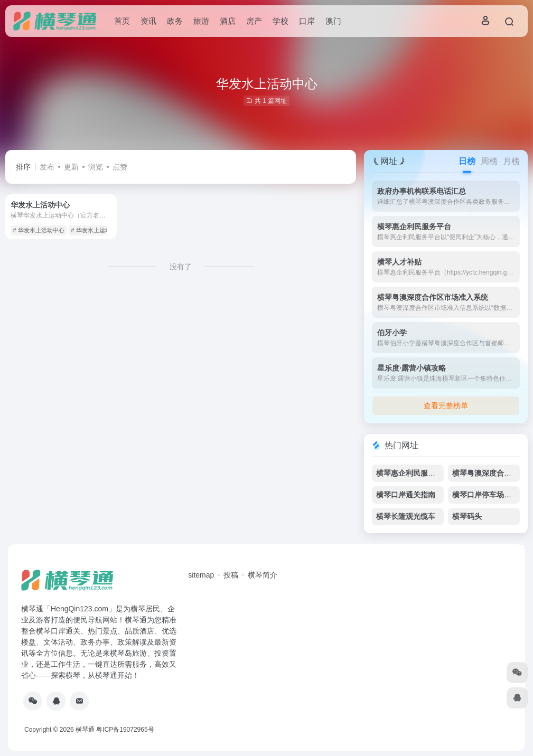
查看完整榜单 (446, 405)
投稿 (231, 575)
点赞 (120, 167)
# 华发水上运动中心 (96, 230)
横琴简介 (263, 575)
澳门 (333, 21)
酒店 (228, 21)
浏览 (96, 167)
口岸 (307, 21)
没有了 (181, 267)
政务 (175, 21)
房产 (254, 21)
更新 (71, 167)
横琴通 (85, 730)
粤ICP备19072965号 (125, 730)
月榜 (511, 161)
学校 (280, 21)
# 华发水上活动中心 (38, 230)
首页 (122, 21)
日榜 (467, 161)
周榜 (489, 161)
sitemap (201, 575)
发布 (47, 167)
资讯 (148, 21)
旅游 (201, 21)
